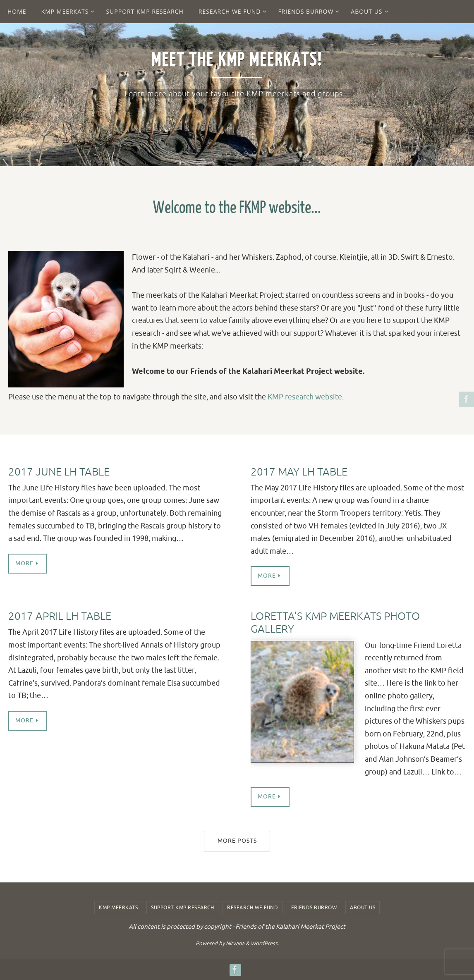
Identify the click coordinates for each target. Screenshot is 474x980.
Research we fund (253, 908)
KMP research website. (306, 397)
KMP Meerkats (118, 908)
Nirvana (235, 943)
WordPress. (265, 943)
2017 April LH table (60, 616)
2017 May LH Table (299, 472)
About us (363, 908)
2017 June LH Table (59, 472)
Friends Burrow (314, 908)
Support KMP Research (182, 908)
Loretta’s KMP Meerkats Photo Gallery (335, 623)
